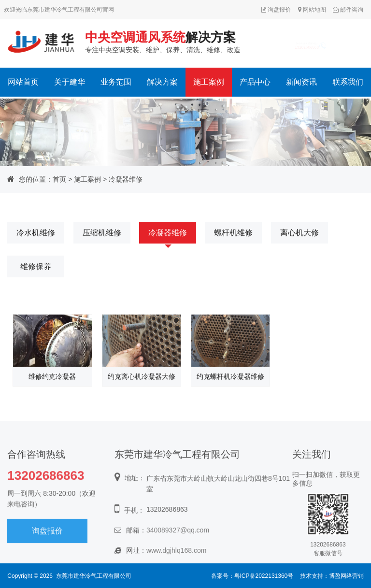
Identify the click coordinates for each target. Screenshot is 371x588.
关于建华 (70, 82)
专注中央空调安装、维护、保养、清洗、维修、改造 (162, 41)
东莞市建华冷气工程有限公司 (94, 576)
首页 (59, 179)
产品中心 (255, 82)
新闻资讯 (301, 82)
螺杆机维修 (233, 233)
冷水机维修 (36, 233)
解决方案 (162, 82)
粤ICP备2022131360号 (264, 576)
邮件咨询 (348, 10)
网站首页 (23, 82)
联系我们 (348, 82)
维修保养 (36, 267)
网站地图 (312, 10)
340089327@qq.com (178, 548)
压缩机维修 (102, 233)
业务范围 (116, 82)
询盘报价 (276, 10)
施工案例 (209, 82)
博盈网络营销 (346, 576)
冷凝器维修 (126, 179)
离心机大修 (300, 233)
